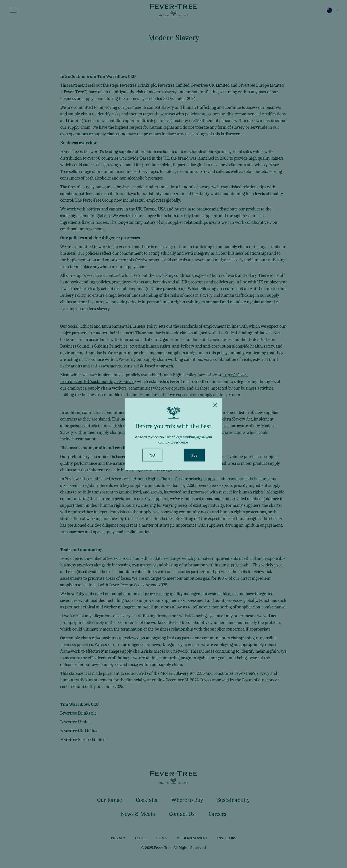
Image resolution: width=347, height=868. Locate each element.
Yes (194, 455)
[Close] (215, 405)
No (152, 455)
